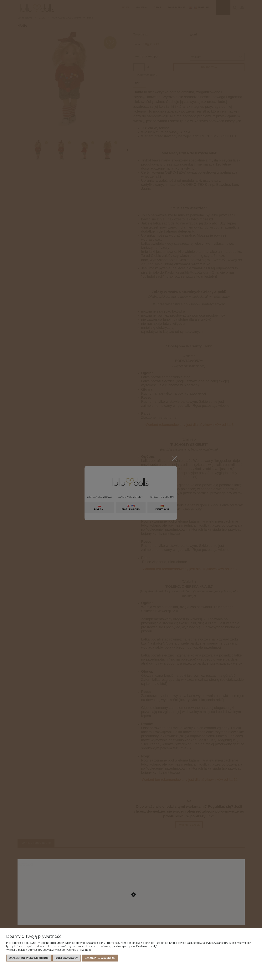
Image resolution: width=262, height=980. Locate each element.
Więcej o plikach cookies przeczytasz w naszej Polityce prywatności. (49, 950)
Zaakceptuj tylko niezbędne (29, 958)
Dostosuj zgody (67, 958)
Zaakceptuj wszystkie (100, 958)
